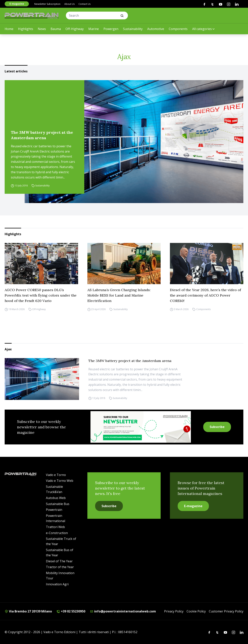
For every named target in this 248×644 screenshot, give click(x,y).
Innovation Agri (57, 584)
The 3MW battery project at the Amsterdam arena (42, 135)
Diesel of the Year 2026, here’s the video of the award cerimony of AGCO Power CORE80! (205, 295)
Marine (94, 29)
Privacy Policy (174, 611)
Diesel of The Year (59, 561)
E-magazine (17, 4)
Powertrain (54, 510)
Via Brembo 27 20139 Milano (28, 611)
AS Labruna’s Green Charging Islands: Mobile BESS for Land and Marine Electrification (119, 295)
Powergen (111, 29)
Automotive (156, 29)
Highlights (26, 29)
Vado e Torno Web (60, 481)
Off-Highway (75, 29)
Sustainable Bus (58, 504)
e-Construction (57, 533)
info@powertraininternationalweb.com (123, 611)
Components (178, 29)
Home (9, 29)
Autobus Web (56, 498)
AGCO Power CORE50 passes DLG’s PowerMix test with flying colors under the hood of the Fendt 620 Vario (41, 295)
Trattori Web (55, 527)
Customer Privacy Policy (226, 611)
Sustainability (133, 29)
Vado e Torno (56, 475)
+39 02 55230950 (71, 611)
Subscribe (217, 427)
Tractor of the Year (60, 567)
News (42, 29)
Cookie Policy (196, 611)
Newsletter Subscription (47, 4)
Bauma (56, 29)
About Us (69, 4)
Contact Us (84, 4)
